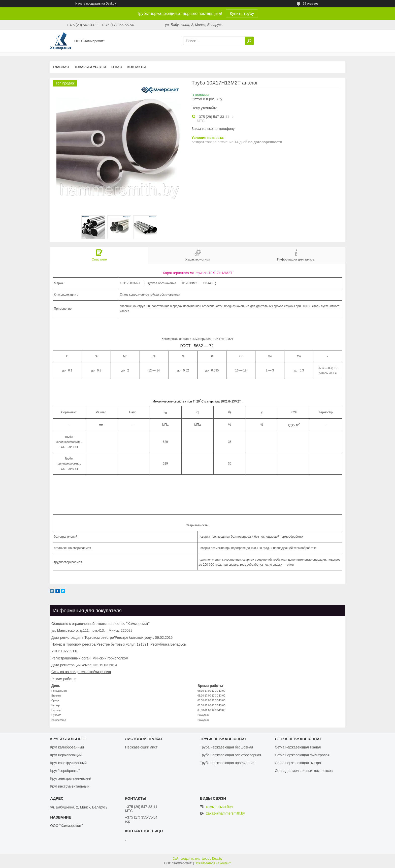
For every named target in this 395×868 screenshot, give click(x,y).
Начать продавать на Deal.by (96, 4)
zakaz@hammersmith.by (225, 813)
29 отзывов (311, 4)
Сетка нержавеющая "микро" (299, 763)
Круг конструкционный (68, 763)
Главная (61, 67)
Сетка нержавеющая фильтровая (302, 755)
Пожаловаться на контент (213, 863)
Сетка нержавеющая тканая (298, 747)
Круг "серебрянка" (65, 771)
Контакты (137, 67)
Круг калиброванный (67, 747)
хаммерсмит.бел (219, 807)
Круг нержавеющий (66, 755)
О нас (117, 67)
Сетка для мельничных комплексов (304, 771)
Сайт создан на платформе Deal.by (198, 859)
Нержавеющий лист (141, 747)
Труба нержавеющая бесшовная (227, 747)
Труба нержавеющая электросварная (231, 755)
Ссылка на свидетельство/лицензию (81, 672)
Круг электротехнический (71, 778)
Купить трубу (242, 13)
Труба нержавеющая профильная (228, 763)
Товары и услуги (90, 67)
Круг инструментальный (70, 786)
